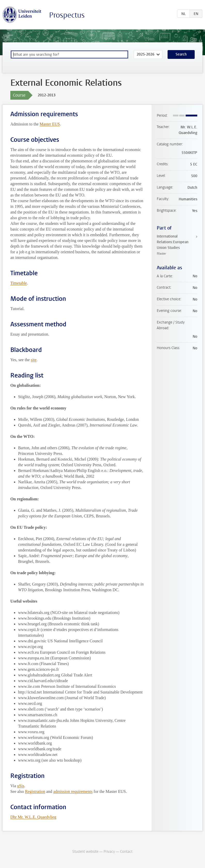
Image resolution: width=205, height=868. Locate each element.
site (34, 360)
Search (181, 54)
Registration (35, 791)
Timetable (19, 283)
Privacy (109, 852)
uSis (21, 786)
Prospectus (67, 15)
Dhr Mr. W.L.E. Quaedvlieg (33, 817)
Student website (85, 852)
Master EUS (50, 124)
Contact (126, 852)
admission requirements (73, 791)
